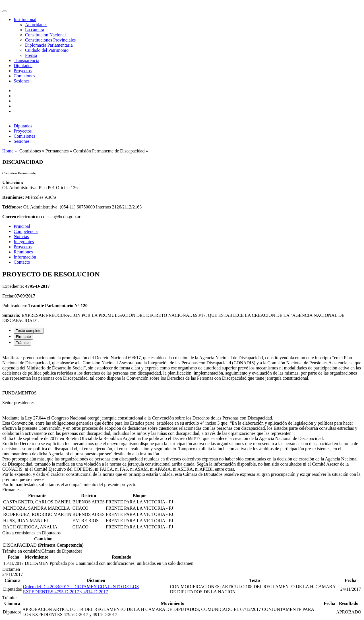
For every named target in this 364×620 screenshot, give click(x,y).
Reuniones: (13, 197)
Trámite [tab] (22, 343)
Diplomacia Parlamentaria (49, 45)
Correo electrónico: (21, 217)
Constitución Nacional (45, 35)
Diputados (23, 66)
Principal (22, 226)
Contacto (22, 262)
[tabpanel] (182, 419)
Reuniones (23, 252)
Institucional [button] (25, 19)
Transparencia (26, 60)
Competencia (26, 231)
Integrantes (24, 242)
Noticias (21, 236)
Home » (10, 151)
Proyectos (23, 71)
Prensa (31, 55)
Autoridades (36, 25)
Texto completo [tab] (29, 331)
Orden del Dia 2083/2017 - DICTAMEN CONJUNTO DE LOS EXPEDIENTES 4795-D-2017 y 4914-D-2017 (81, 589)
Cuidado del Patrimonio (47, 50)
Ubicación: (13, 182)
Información (25, 257)
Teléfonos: (12, 207)
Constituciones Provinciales (50, 40)
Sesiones (22, 81)
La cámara (35, 30)
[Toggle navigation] (5, 11)
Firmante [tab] (23, 337)
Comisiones (24, 76)
